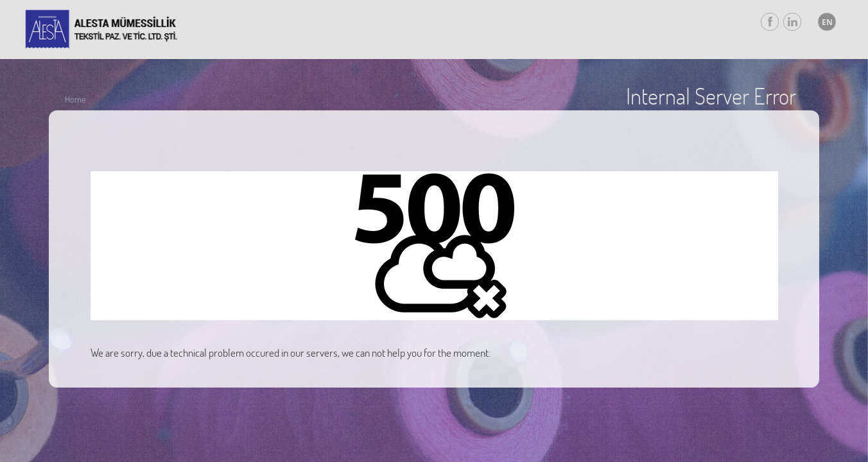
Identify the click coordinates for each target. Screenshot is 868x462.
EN (827, 22)
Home (75, 99)
